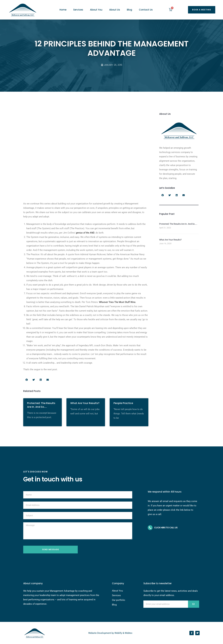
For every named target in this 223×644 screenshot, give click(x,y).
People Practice (123, 403)
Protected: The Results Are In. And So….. (41, 405)
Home (63, 10)
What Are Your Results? (85, 403)
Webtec (129, 633)
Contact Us (146, 10)
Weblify (118, 633)
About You (96, 10)
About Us (115, 10)
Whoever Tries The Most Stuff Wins (117, 302)
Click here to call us (166, 528)
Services (78, 10)
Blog (129, 10)
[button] (202, 10)
